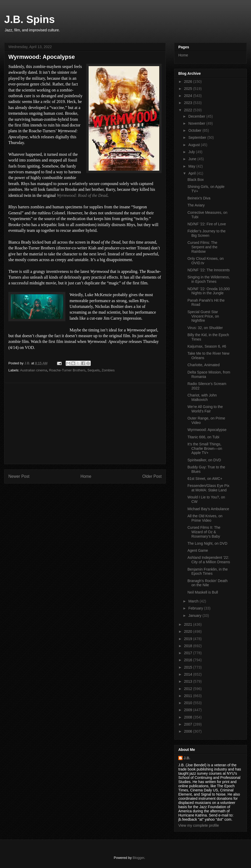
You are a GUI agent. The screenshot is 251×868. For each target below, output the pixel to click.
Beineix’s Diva (199, 198)
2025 (189, 89)
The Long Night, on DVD (207, 543)
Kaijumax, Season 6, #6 (207, 346)
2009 (189, 710)
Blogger (138, 858)
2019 (189, 639)
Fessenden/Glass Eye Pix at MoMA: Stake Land (208, 488)
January (195, 616)
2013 (189, 681)
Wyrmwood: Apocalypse (207, 430)
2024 (189, 96)
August (194, 145)
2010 (189, 703)
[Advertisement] (85, 423)
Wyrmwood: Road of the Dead (82, 195)
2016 (189, 660)
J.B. (187, 758)
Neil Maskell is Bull (203, 592)
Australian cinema (34, 370)
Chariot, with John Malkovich (202, 397)
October (195, 130)
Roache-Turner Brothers (67, 370)
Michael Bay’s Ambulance (208, 509)
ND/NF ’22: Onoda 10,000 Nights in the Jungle (209, 291)
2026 (189, 82)
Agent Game (198, 550)
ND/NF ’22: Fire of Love (207, 224)
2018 (189, 646)
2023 (189, 103)
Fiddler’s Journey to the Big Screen (207, 233)
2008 (189, 717)
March (194, 601)
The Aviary (196, 205)
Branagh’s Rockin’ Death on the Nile (207, 583)
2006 (189, 731)
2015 (189, 667)
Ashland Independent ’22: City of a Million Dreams (209, 560)
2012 (189, 689)
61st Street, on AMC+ (205, 479)
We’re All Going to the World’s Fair (205, 409)
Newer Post (19, 476)
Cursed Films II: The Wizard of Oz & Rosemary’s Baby (204, 532)
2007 (189, 724)
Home (86, 476)
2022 (189, 110)
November (197, 123)
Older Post (152, 476)
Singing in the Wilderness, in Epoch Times (209, 279)
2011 (189, 696)
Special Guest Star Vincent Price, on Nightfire (203, 316)
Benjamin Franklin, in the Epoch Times (208, 571)
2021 (189, 624)
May (192, 166)
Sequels (93, 370)
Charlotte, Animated (204, 365)
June (193, 159)
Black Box (196, 180)
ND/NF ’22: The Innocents (209, 270)
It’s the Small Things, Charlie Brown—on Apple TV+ (205, 449)
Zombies (108, 370)
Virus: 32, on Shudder (205, 328)
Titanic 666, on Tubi (203, 437)
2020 (189, 631)
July (192, 152)
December (197, 116)
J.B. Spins (29, 19)
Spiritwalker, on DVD (204, 460)
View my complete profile (199, 825)
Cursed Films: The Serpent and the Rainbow (202, 247)
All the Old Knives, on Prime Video (205, 518)
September (198, 137)
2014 (189, 674)
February (196, 608)
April (192, 173)
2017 (189, 653)
